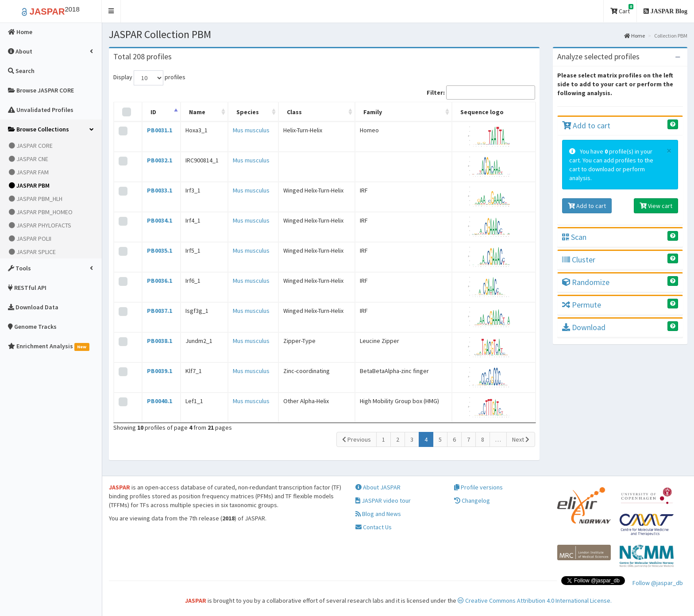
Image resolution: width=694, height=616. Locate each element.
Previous (357, 439)
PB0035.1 (160, 250)
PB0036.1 (160, 281)
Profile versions (478, 487)
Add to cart (586, 125)
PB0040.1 (160, 401)
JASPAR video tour (383, 500)
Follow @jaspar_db (658, 583)
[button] (111, 11)
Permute (582, 305)
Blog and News (378, 514)
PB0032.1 (160, 160)
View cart (656, 206)
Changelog (472, 500)
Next (521, 439)
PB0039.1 (160, 371)
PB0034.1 (160, 220)
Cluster (579, 260)
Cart (622, 10)
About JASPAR (378, 487)
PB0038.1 (160, 341)
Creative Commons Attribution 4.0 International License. (535, 601)
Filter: (481, 92)
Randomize (586, 282)
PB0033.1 (160, 190)
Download (584, 327)
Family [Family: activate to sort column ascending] (373, 112)
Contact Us (374, 527)
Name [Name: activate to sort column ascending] (197, 112)
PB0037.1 (160, 311)
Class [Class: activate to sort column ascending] (294, 112)
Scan (574, 237)
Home (634, 36)
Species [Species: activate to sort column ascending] (248, 112)
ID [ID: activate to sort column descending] (153, 112)
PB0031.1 (160, 130)
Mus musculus (251, 130)
